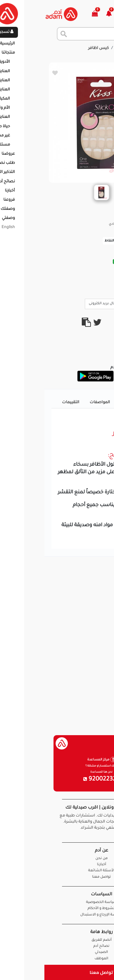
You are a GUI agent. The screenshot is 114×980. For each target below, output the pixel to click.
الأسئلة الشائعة (57, 871)
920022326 (57, 780)
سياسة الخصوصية (57, 902)
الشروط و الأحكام (57, 909)
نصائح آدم (57, 946)
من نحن (57, 859)
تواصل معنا (57, 972)
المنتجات (79, 48)
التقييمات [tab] (26, 403)
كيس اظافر (54, 48)
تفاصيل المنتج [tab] (89, 403)
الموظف (57, 959)
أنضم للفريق (57, 940)
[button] (68, 14)
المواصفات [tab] (55, 403)
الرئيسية (102, 48)
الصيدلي (57, 952)
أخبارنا (57, 865)
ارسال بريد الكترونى (62, 303)
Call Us (96, 303)
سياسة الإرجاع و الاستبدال (57, 915)
